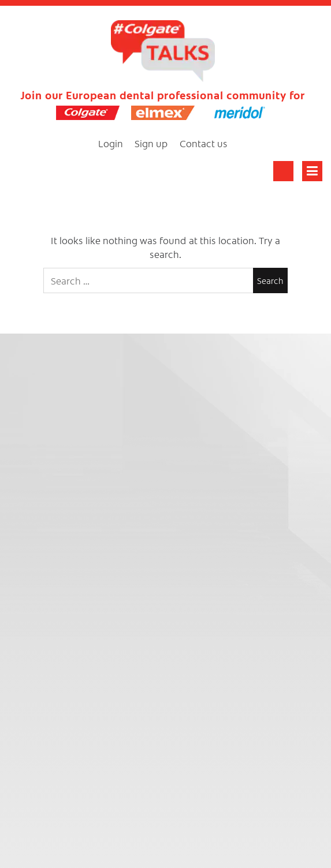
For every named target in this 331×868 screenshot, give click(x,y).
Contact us (204, 143)
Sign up (151, 143)
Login (111, 143)
